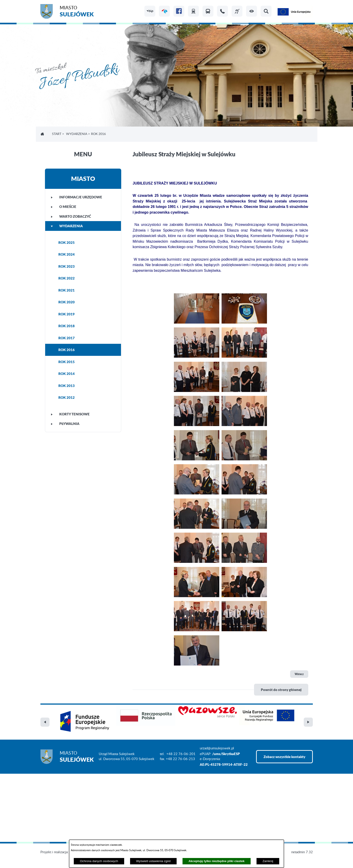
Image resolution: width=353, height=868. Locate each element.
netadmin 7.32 (302, 852)
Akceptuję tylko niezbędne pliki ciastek (216, 861)
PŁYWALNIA (65, 424)
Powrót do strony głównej (281, 690)
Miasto (77, 12)
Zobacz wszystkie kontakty (284, 757)
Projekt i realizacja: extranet (61, 852)
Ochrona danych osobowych (99, 861)
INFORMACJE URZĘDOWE (77, 197)
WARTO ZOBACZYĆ (71, 216)
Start (57, 134)
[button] (252, 11)
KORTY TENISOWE (70, 414)
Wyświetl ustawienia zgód (153, 861)
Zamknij (268, 861)
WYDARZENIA (77, 134)
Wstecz (299, 674)
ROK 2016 (67, 350)
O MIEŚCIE (64, 207)
